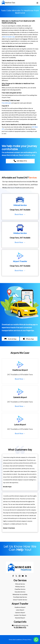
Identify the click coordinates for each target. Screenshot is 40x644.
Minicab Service (20, 584)
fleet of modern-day (9, 37)
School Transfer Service (20, 600)
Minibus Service (20, 587)
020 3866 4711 (21, 627)
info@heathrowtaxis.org (20, 625)
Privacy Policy (27, 639)
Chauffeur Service (20, 589)
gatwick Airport (20, 612)
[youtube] (23, 576)
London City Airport (20, 615)
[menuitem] (20, 584)
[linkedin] (26, 576)
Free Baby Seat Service (20, 597)
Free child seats (6, 103)
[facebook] (13, 576)
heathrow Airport (20, 607)
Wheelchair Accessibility (20, 594)
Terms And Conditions (15, 639)
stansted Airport (20, 618)
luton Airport (20, 610)
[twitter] (16, 576)
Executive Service (20, 592)
